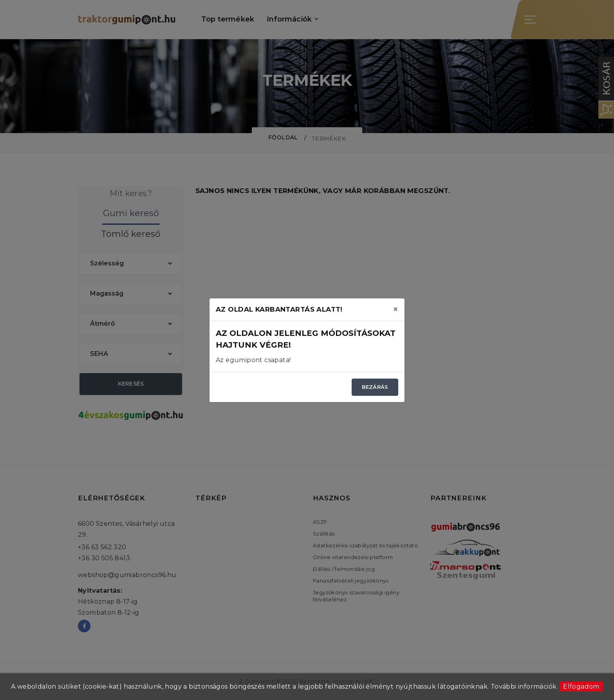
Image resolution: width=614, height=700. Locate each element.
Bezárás (375, 387)
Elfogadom (581, 686)
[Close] (395, 309)
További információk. (524, 686)
